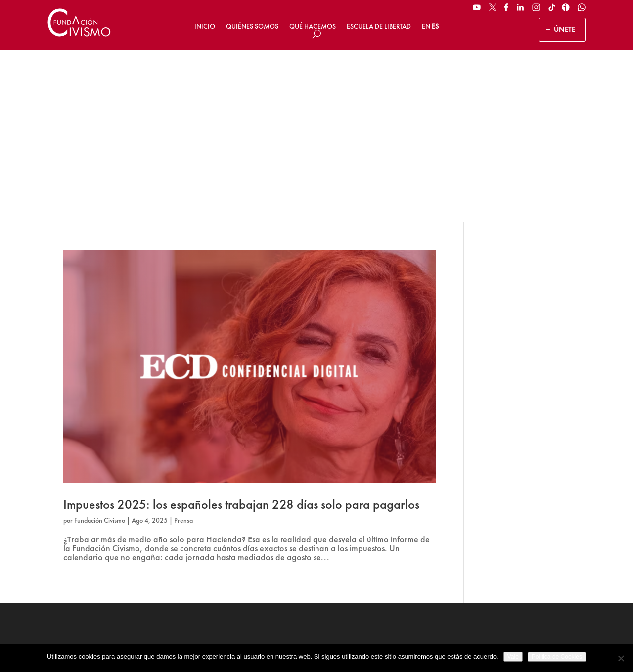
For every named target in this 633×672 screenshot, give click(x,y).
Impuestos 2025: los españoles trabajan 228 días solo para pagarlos (241, 333)
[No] (621, 658)
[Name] (529, 510)
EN (426, 26)
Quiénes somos (252, 26)
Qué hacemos (313, 26)
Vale (513, 657)
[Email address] (529, 535)
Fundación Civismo (100, 349)
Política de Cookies (389, 641)
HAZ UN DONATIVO (239, 547)
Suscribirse (529, 571)
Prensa (183, 349)
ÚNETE (565, 29)
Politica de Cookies (557, 657)
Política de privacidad (323, 641)
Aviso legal (267, 641)
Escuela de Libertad (379, 26)
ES (435, 26)
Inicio (205, 26)
